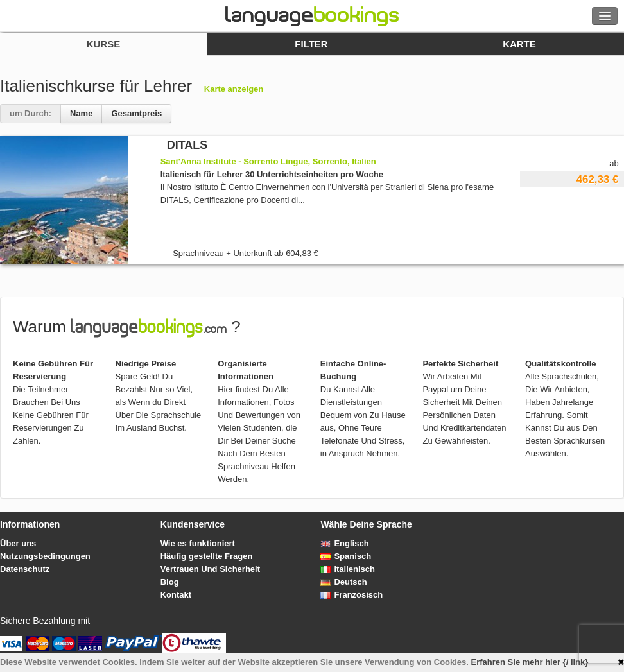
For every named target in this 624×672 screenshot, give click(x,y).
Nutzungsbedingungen (45, 556)
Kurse (104, 44)
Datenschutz (25, 569)
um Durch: (30, 113)
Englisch (344, 543)
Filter (311, 44)
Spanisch (346, 556)
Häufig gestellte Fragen (207, 556)
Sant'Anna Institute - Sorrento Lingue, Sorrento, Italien (268, 161)
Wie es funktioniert (198, 543)
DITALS (187, 145)
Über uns (18, 543)
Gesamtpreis (136, 113)
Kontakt (176, 595)
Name (81, 113)
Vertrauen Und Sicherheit (210, 569)
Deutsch (343, 582)
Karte (519, 44)
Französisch (351, 595)
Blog (170, 582)
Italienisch (348, 569)
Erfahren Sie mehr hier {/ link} (530, 662)
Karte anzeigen (234, 89)
